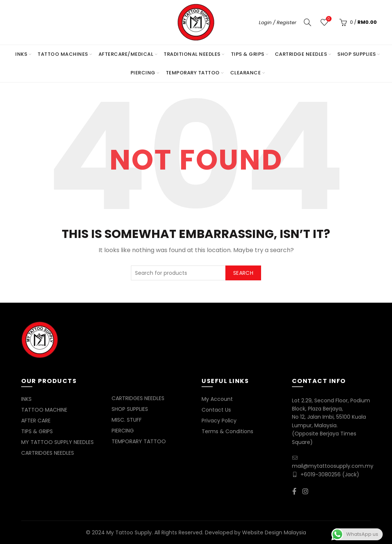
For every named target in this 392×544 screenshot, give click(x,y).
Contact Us (216, 410)
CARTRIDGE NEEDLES (301, 54)
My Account (217, 399)
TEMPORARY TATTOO (193, 73)
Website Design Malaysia (274, 532)
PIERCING (143, 73)
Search (243, 273)
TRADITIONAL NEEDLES (192, 54)
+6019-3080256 (321, 474)
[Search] (308, 22)
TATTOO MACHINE (44, 410)
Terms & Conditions (227, 431)
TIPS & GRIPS (248, 54)
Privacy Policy (219, 421)
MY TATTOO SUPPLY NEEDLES (57, 442)
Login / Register (278, 22)
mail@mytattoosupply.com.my (333, 466)
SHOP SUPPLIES (357, 54)
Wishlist (328, 19)
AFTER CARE (36, 421)
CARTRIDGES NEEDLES (48, 453)
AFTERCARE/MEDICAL (126, 54)
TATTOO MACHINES (63, 54)
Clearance (246, 73)
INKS (21, 54)
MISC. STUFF (127, 420)
